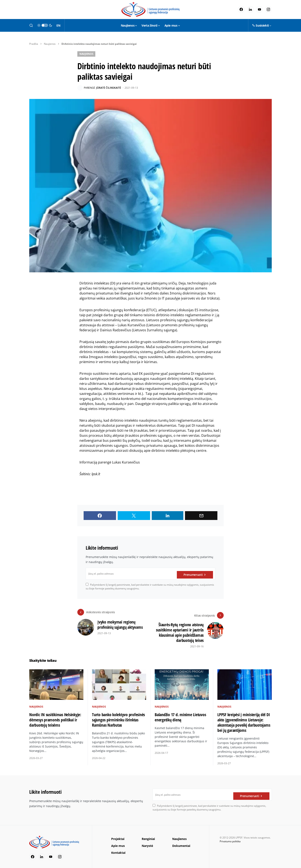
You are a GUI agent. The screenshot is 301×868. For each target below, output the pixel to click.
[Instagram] (268, 9)
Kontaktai (118, 849)
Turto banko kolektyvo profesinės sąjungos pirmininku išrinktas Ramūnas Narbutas (118, 716)
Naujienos (50, 44)
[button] (31, 25)
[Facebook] (241, 9)
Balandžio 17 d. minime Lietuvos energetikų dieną (180, 714)
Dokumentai (181, 842)
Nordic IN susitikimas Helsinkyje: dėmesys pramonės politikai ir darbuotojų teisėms (55, 716)
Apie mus (118, 842)
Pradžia (34, 44)
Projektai (118, 835)
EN (58, 25)
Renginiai (148, 835)
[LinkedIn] (250, 9)
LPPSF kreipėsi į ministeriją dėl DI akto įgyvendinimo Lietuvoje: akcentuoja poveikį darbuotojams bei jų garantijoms (244, 719)
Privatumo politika (230, 838)
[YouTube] (259, 9)
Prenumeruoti (193, 573)
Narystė (147, 842)
